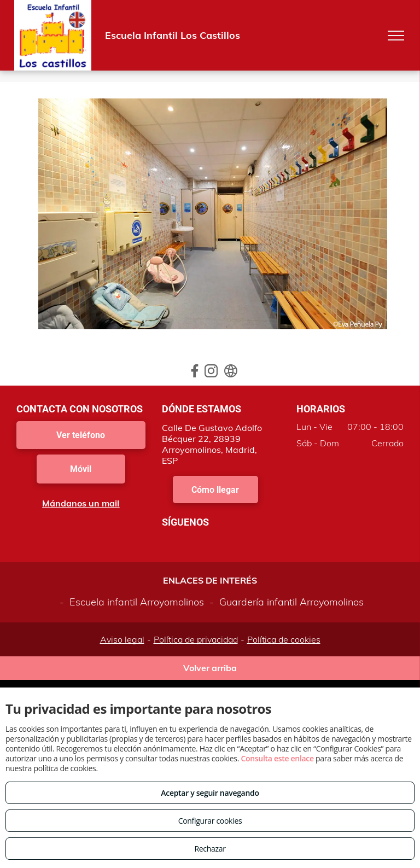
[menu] (396, 36)
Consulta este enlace (277, 758)
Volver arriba (210, 668)
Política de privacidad (196, 639)
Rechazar (210, 849)
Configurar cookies (210, 821)
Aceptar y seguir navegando (210, 793)
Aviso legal (122, 639)
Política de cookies (284, 639)
